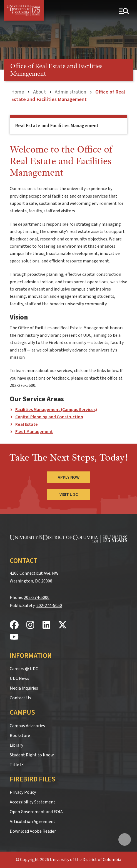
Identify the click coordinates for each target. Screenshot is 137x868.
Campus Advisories (27, 726)
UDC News (19, 678)
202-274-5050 (49, 606)
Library (16, 745)
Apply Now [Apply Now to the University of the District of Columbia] (69, 477)
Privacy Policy (23, 792)
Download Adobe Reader (33, 831)
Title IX (17, 765)
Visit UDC (69, 495)
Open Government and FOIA (36, 812)
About (39, 92)
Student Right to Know (32, 755)
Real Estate (27, 424)
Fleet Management (34, 432)
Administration (70, 92)
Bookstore (20, 736)
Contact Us (20, 698)
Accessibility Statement (33, 802)
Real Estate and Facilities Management (57, 126)
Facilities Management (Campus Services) (56, 410)
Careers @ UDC (24, 669)
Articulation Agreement (33, 822)
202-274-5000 (37, 597)
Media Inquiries (24, 688)
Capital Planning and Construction (49, 417)
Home (18, 92)
